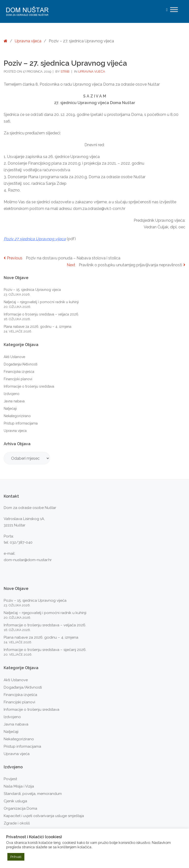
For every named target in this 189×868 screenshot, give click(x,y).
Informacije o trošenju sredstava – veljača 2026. (41, 314)
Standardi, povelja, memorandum (33, 794)
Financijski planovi (18, 379)
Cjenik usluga (15, 801)
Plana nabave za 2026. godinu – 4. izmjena (38, 327)
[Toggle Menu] (174, 9)
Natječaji (10, 409)
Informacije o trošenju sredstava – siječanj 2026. (45, 650)
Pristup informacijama (21, 423)
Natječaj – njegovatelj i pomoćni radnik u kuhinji (41, 302)
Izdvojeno (12, 394)
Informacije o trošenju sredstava (29, 386)
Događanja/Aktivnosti (21, 364)
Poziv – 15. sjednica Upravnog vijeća (32, 290)
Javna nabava (14, 401)
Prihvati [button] (16, 857)
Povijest (10, 779)
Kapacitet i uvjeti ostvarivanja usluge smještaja (44, 816)
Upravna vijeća (28, 41)
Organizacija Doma (20, 808)
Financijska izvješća (19, 372)
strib (65, 71)
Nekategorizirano (17, 416)
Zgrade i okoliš (17, 823)
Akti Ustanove (14, 357)
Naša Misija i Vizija (19, 786)
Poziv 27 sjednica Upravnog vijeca (35, 239)
